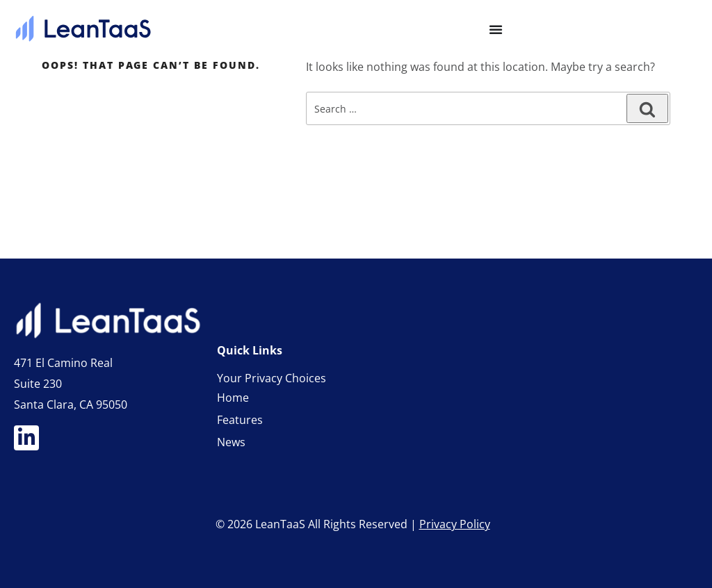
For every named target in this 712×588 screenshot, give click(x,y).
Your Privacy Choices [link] (272, 378)
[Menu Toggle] (496, 29)
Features (240, 420)
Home (233, 398)
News (231, 442)
